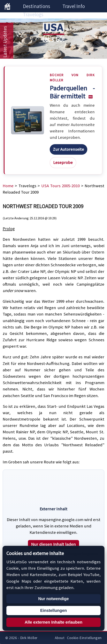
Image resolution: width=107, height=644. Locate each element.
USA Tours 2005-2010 (61, 186)
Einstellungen (53, 610)
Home (8, 186)
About (60, 638)
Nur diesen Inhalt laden (53, 544)
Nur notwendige (53, 599)
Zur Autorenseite (68, 149)
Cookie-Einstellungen (84, 638)
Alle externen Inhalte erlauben (53, 622)
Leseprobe (63, 162)
